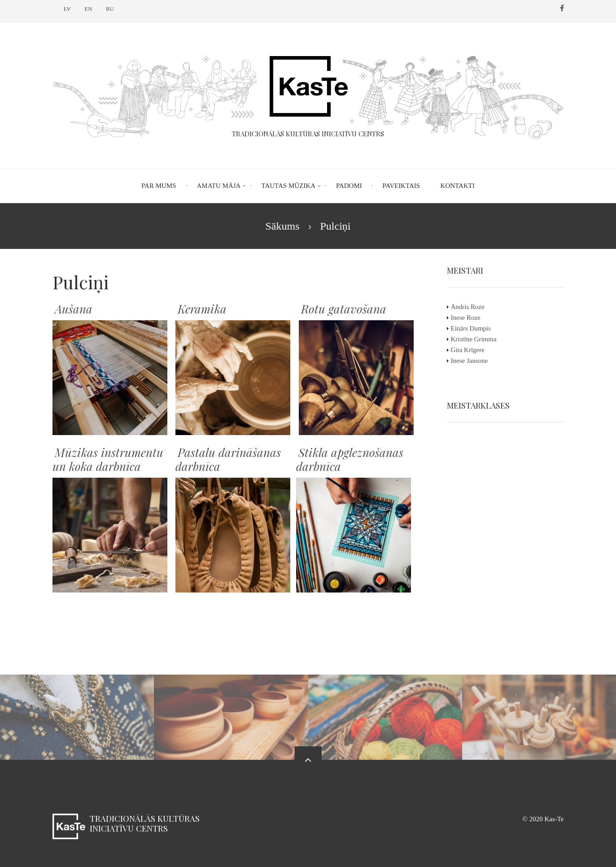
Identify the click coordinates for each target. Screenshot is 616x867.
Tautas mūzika (288, 186)
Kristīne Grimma (480, 339)
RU (110, 9)
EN (88, 9)
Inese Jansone (476, 361)
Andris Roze (474, 307)
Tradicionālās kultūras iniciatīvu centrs (145, 823)
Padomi (349, 186)
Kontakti (458, 186)
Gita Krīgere (474, 350)
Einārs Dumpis (477, 328)
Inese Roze (472, 318)
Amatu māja (219, 186)
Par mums (159, 186)
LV (67, 9)
